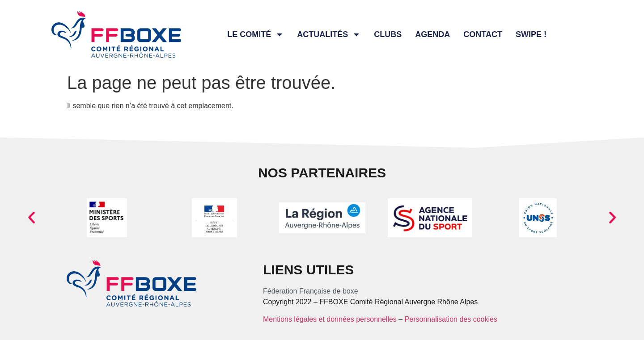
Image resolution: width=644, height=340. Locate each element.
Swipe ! (531, 34)
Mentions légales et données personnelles (330, 319)
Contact (483, 34)
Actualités (329, 34)
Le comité (255, 34)
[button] (32, 218)
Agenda (432, 34)
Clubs (388, 34)
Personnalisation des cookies (451, 319)
